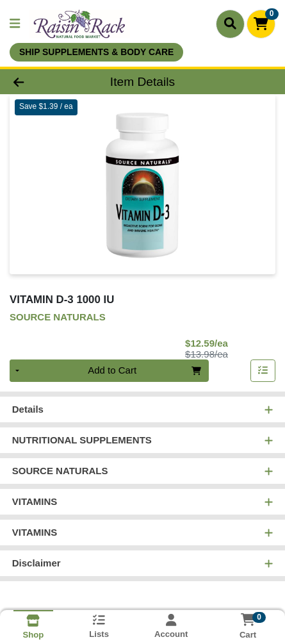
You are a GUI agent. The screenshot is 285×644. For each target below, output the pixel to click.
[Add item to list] (263, 371)
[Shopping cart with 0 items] (261, 24)
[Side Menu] (15, 24)
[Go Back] (43, 82)
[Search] (230, 24)
